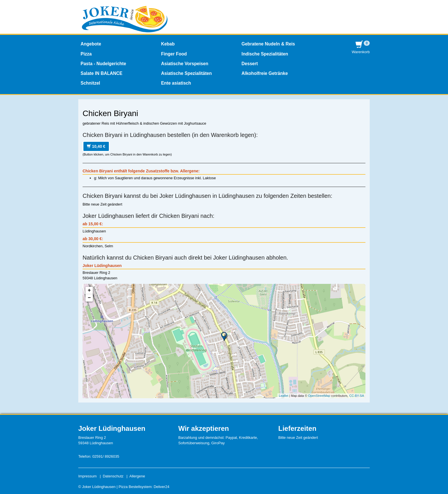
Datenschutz (113, 476)
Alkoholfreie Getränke (265, 73)
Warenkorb (361, 47)
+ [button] (89, 290)
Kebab (168, 44)
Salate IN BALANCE (101, 73)
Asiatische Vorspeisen (185, 64)
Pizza (86, 54)
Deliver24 (162, 487)
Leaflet (284, 396)
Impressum (87, 476)
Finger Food (174, 54)
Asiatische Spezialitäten (187, 73)
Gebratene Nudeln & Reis (268, 44)
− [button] (89, 298)
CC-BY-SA (357, 396)
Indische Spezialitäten (265, 54)
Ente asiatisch (176, 83)
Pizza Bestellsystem (135, 487)
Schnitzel (90, 83)
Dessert (250, 64)
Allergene (137, 476)
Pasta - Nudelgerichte (103, 64)
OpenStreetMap (319, 396)
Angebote (91, 44)
